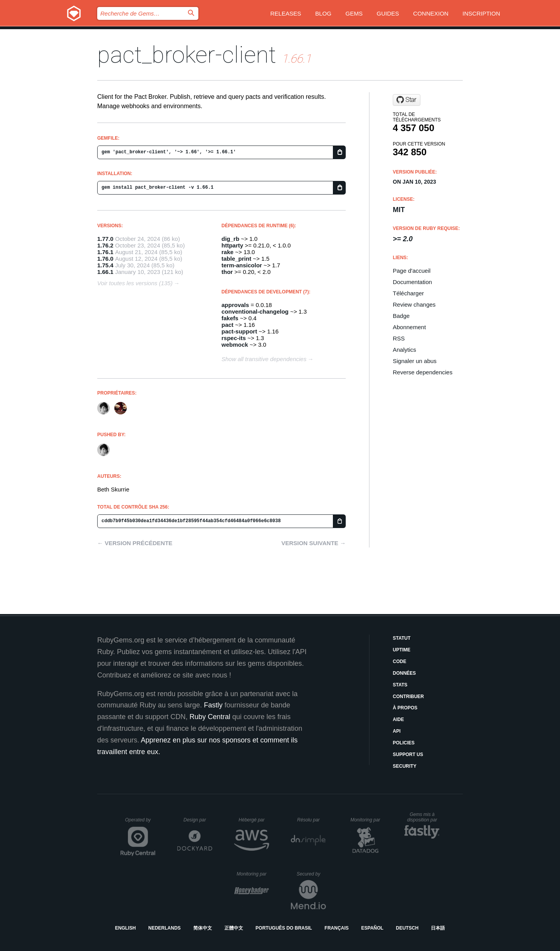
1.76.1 (105, 252)
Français (337, 928)
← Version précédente (135, 543)
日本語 (438, 928)
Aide (398, 719)
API (397, 731)
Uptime (402, 650)
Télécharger (408, 293)
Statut (402, 638)
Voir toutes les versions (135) (135, 283)
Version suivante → (313, 543)
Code (400, 661)
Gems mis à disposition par (423, 817)
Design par (198, 820)
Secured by (311, 874)
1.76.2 (105, 245)
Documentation (412, 282)
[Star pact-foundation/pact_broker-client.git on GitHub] (407, 100)
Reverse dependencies (423, 372)
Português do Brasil (284, 928)
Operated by (140, 823)
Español (372, 928)
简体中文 (203, 928)
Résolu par (311, 820)
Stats (400, 685)
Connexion (431, 13)
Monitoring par (367, 820)
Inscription (481, 13)
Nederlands (164, 928)
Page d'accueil (412, 271)
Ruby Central (210, 717)
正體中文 (234, 928)
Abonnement (409, 327)
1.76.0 (105, 259)
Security (405, 766)
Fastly (213, 705)
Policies (404, 743)
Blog (323, 13)
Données (404, 673)
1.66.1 (105, 272)
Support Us (408, 754)
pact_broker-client (187, 55)
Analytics (404, 350)
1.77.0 (105, 239)
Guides (388, 13)
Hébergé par (254, 820)
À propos (405, 708)
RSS (399, 338)
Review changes (414, 304)
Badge (401, 316)
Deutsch (407, 928)
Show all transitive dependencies (264, 359)
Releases (286, 13)
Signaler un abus (415, 361)
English (125, 928)
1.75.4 (105, 265)
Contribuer (408, 697)
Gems (354, 13)
